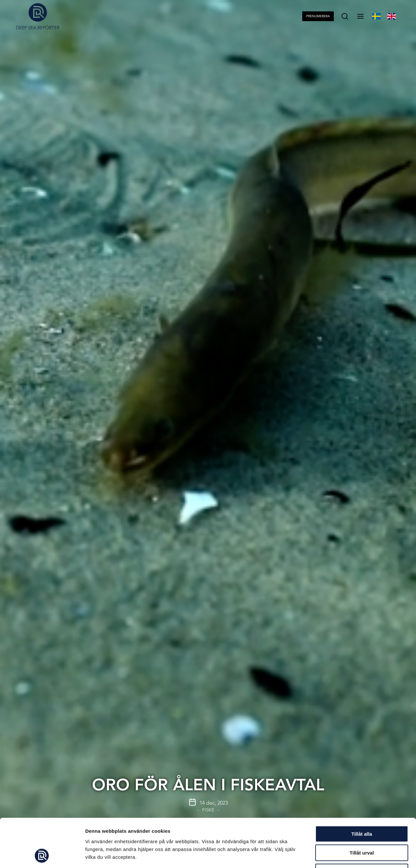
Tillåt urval (362, 808)
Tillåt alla (362, 789)
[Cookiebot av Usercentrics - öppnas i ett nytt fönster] (42, 855)
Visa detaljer (353, 855)
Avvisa (362, 827)
